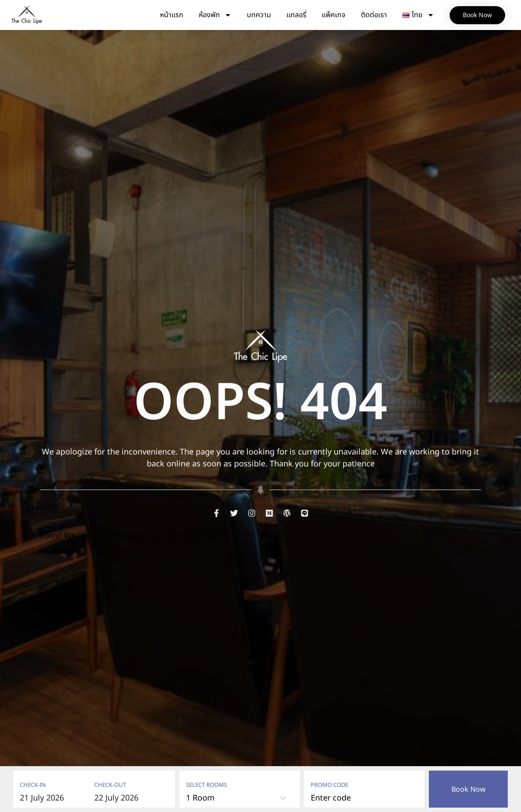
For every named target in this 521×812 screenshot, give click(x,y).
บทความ (259, 15)
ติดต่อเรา (374, 15)
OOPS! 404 (260, 404)
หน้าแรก (172, 15)
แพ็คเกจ (334, 15)
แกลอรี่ (296, 15)
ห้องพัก (215, 15)
